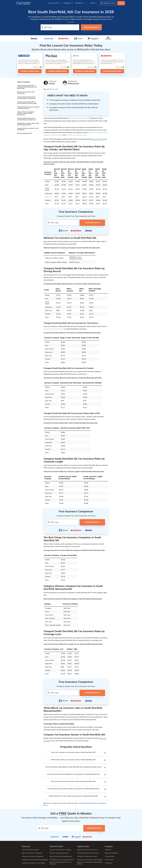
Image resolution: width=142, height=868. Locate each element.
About (93, 3)
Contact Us (109, 863)
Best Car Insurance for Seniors (87, 850)
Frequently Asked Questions (25, 133)
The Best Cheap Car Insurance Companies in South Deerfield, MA (28, 108)
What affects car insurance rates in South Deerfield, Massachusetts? (28, 124)
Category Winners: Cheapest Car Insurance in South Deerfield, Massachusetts (26, 113)
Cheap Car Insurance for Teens (87, 856)
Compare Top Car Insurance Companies (35, 860)
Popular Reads (83, 846)
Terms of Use (98, 32)
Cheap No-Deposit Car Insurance (88, 853)
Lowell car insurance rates (53, 135)
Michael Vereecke (74, 83)
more (39, 63)
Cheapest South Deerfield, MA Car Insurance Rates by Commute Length (27, 103)
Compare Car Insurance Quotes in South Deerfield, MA (28, 129)
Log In (121, 3)
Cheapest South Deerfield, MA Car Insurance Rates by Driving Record (26, 98)
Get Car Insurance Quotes (30, 850)
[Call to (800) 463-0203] (108, 3)
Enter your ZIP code (98, 139)
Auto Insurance (54, 3)
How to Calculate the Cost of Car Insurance (60, 863)
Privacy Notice (110, 856)
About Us (108, 850)
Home (48, 803)
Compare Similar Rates (30, 71)
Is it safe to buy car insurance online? (62, 860)
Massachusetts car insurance (79, 118)
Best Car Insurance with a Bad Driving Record (90, 863)
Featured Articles (56, 846)
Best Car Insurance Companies (32, 853)
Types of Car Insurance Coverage (60, 850)
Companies (68, 3)
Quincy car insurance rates (98, 132)
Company (109, 846)
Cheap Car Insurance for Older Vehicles (90, 860)
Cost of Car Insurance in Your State (33, 863)
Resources (80, 3)
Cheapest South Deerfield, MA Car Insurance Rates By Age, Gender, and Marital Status (27, 87)
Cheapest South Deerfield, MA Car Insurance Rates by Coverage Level (26, 119)
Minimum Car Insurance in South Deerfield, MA (26, 93)
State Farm (48, 197)
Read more (71, 22)
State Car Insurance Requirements (61, 856)
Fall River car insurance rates (76, 135)
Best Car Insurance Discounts (59, 853)
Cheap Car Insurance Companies (33, 856)
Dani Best (52, 83)
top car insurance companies (54, 329)
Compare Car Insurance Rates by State (64, 803)
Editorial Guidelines (111, 853)
